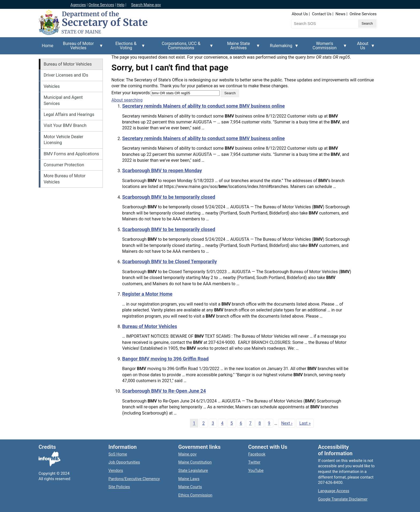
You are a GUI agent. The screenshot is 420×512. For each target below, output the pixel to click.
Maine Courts (190, 487)
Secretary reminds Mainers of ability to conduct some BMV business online (203, 106)
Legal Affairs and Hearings (69, 114)
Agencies (78, 5)
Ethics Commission (195, 495)
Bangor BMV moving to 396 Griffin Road (165, 359)
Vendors (116, 470)
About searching (127, 100)
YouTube (256, 470)
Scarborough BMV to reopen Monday (162, 170)
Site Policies (119, 487)
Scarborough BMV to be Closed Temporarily (170, 261)
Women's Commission (326, 48)
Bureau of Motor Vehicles (80, 48)
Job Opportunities (124, 462)
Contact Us (322, 14)
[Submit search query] (367, 24)
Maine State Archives (240, 48)
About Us (300, 14)
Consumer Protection (64, 165)
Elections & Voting (128, 48)
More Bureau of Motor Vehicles (65, 179)
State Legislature (193, 470)
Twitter (254, 462)
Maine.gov (187, 454)
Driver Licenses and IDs (66, 75)
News (341, 14)
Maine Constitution (195, 462)
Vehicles (52, 86)
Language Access (334, 491)
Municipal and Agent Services (63, 100)
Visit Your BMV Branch (65, 125)
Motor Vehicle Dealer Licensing (63, 140)
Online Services (101, 5)
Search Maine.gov (146, 5)
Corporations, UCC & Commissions (183, 48)
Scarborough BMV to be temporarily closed (169, 197)
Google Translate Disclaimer (343, 499)
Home (48, 46)
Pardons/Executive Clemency (134, 479)
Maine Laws (189, 479)
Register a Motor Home (147, 294)
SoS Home (118, 454)
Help (121, 5)
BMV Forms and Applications (71, 154)
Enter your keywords (131, 93)
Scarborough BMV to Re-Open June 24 (164, 391)
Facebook (257, 454)
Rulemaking (283, 49)
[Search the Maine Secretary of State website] (319, 24)
